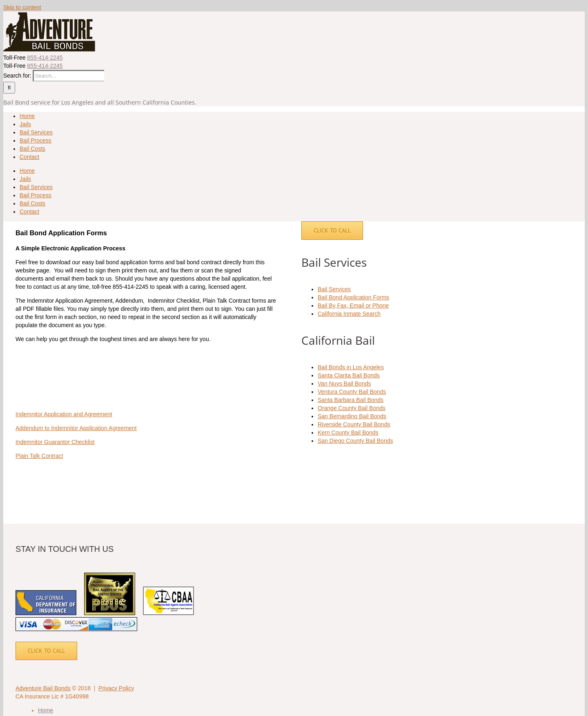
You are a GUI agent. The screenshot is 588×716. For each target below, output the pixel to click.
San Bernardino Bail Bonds (352, 416)
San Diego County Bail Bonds (355, 441)
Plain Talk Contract (39, 456)
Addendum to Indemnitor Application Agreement (76, 428)
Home (46, 710)
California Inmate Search (349, 314)
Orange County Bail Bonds (352, 408)
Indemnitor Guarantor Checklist (55, 442)
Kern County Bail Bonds (348, 433)
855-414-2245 (45, 58)
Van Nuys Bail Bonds (344, 384)
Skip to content (22, 7)
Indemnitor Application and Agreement (64, 414)
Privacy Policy (116, 688)
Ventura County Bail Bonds (352, 392)
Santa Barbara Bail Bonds (351, 400)
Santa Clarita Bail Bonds (349, 375)
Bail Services (334, 289)
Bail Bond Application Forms (353, 297)
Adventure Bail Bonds (43, 688)
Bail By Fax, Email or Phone (353, 306)
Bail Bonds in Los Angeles (351, 367)
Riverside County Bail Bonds (354, 424)
